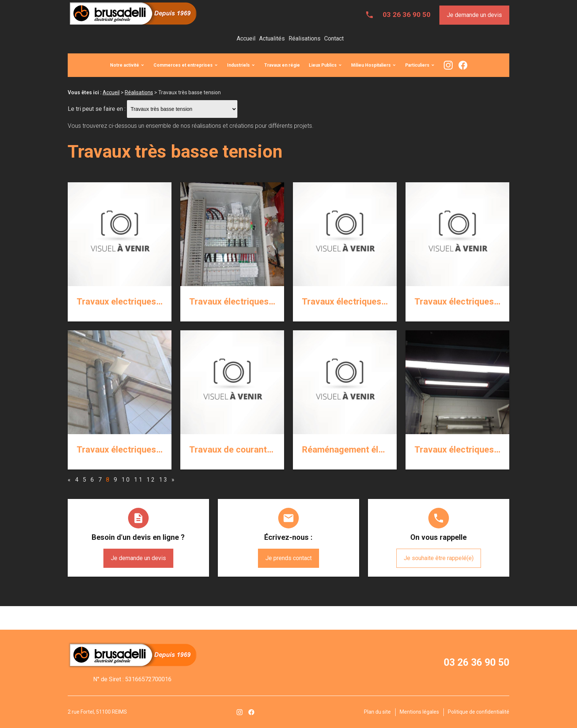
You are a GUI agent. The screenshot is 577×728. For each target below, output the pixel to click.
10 (126, 480)
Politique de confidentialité (479, 712)
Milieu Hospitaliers (371, 65)
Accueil (246, 38)
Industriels (238, 65)
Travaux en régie (282, 65)
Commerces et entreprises (183, 65)
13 (164, 480)
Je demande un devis (474, 15)
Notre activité (125, 65)
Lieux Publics (323, 65)
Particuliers (417, 65)
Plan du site (377, 712)
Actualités (272, 38)
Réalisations (305, 38)
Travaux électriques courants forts (259, 302)
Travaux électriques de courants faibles (156, 450)
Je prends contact (288, 558)
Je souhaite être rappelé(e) (439, 558)
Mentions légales (419, 712)
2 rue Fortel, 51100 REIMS (97, 712)
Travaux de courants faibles (245, 450)
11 (139, 480)
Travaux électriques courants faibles (488, 302)
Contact (334, 38)
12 (151, 480)
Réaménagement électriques (359, 450)
